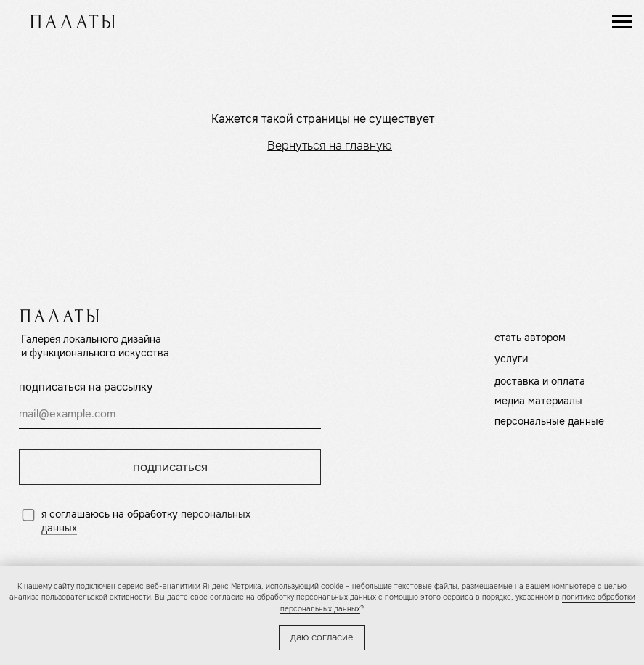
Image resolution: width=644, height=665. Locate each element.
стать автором (530, 338)
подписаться (170, 467)
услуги (511, 359)
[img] (73, 21)
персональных (216, 514)
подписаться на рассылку (86, 387)
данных (59, 528)
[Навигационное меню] (622, 22)
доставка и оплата (540, 382)
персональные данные (549, 421)
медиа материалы (538, 401)
